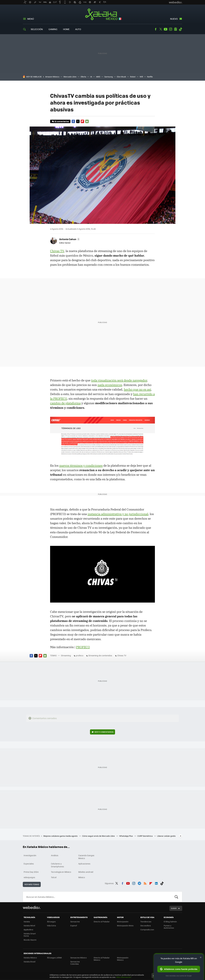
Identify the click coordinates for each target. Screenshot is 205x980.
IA (91, 77)
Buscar (176, 897)
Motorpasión (123, 922)
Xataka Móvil (29, 926)
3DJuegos (51, 922)
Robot (133, 77)
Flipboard (82, 121)
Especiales (29, 864)
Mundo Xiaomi (30, 940)
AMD (98, 77)
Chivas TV (57, 251)
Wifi (141, 77)
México (82, 877)
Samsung (109, 77)
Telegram (139, 883)
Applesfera (28, 929)
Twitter (161, 29)
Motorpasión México (123, 959)
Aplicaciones (84, 864)
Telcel (54, 877)
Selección (37, 29)
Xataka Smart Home (30, 935)
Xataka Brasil (29, 962)
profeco (80, 655)
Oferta (83, 77)
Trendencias (146, 922)
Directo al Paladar (102, 922)
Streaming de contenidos (100, 655)
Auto (78, 29)
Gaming (53, 29)
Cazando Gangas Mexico (86, 857)
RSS (145, 883)
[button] (69, 239)
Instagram (171, 29)
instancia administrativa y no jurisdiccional (118, 514)
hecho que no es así (137, 389)
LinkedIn (156, 883)
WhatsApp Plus (126, 836)
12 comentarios (62, 121)
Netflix (150, 77)
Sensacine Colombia (75, 963)
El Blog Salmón (170, 922)
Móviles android (86, 872)
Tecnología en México (61, 872)
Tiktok (181, 29)
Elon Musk (121, 77)
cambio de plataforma (65, 403)
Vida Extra (51, 926)
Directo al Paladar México (102, 959)
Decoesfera (146, 926)
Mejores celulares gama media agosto (61, 836)
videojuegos (29, 877)
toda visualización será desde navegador (119, 380)
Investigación (30, 855)
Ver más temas (32, 884)
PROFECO (83, 647)
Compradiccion (147, 929)
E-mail (87, 121)
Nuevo (174, 19)
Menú (31, 19)
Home (66, 29)
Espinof (74, 926)
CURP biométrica (145, 836)
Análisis (55, 855)
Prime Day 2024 (31, 872)
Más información (124, 977)
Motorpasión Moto (125, 926)
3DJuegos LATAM (54, 958)
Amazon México (52, 77)
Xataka (27, 922)
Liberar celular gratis (166, 836)
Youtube (166, 29)
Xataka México (103, 15)
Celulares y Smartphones (58, 865)
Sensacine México (79, 958)
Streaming (66, 655)
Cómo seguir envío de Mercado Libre (99, 836)
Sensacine (75, 922)
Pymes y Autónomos (169, 927)
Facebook (156, 29)
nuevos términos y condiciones (81, 465)
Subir (174, 908)
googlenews (176, 29)
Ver (104, 732)
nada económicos (110, 385)
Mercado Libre (70, 77)
